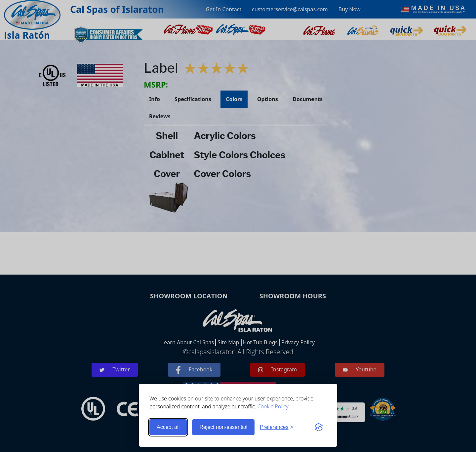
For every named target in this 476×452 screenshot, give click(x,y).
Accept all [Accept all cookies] (168, 427)
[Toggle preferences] (277, 427)
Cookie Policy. (274, 406)
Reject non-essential (223, 427)
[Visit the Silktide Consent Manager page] (319, 427)
